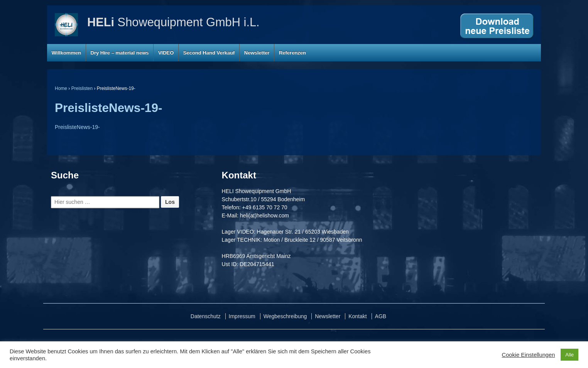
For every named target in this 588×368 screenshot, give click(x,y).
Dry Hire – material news (120, 53)
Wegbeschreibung (285, 316)
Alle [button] (569, 355)
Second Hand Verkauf (209, 53)
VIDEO (166, 53)
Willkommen (66, 53)
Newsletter (257, 53)
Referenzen (292, 53)
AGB (381, 316)
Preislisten (82, 88)
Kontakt (357, 316)
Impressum (242, 316)
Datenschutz (206, 316)
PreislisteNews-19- (108, 108)
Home (61, 88)
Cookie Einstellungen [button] (529, 355)
